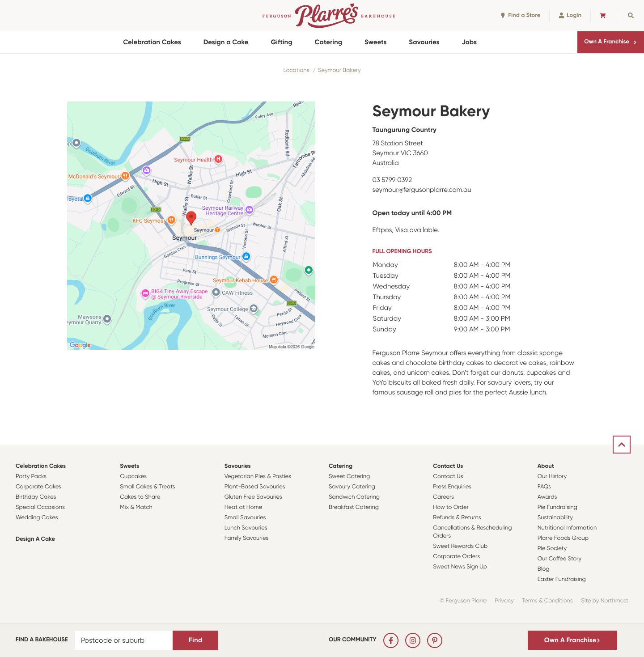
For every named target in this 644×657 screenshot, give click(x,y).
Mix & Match (136, 507)
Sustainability (555, 518)
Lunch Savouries (246, 528)
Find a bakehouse (42, 640)
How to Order (451, 507)
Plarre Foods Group (563, 538)
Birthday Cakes (36, 497)
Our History (552, 477)
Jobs (469, 42)
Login (570, 15)
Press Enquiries (452, 487)
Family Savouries (247, 538)
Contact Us (448, 466)
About (546, 466)
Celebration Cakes (152, 42)
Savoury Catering (352, 487)
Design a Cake (226, 42)
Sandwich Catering (354, 497)
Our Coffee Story (560, 559)
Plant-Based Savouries (255, 487)
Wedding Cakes (37, 518)
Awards (547, 497)
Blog (544, 569)
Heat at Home (244, 507)
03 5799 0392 (392, 180)
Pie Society (552, 549)
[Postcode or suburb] (124, 640)
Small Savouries (245, 518)
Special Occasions (40, 507)
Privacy (504, 601)
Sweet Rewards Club (460, 546)
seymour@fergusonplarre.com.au (422, 190)
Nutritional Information (567, 528)
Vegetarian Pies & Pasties (258, 477)
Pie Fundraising (557, 507)
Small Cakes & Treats (147, 487)
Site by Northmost (605, 601)
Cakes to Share (140, 497)
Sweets (375, 42)
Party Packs (31, 477)
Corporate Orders (456, 557)
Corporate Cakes (38, 487)
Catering (328, 42)
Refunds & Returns (457, 518)
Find (195, 640)
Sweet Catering (349, 477)
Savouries (424, 42)
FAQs (544, 487)
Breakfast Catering (354, 507)
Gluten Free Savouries (253, 497)
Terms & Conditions (547, 601)
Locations (296, 70)
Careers (443, 497)
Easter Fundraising (562, 579)
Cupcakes (133, 477)
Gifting (282, 42)
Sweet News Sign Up (460, 567)
